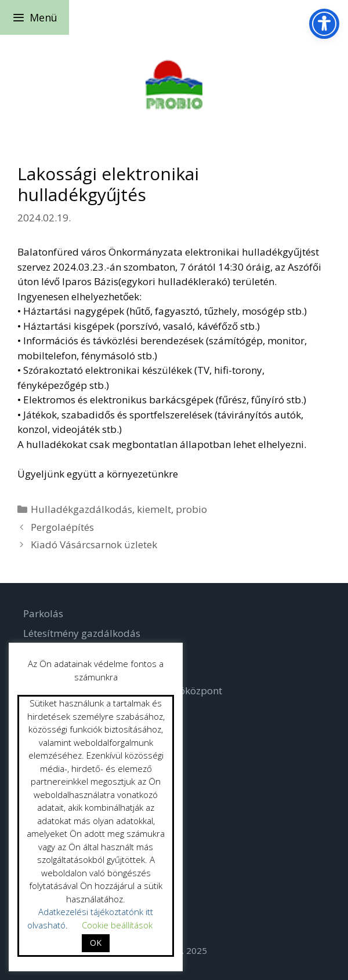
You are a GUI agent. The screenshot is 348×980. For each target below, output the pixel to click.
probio (191, 509)
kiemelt (154, 509)
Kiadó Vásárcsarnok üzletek (94, 544)
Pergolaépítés (62, 527)
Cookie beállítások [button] (117, 925)
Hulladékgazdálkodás (81, 509)
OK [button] (96, 943)
